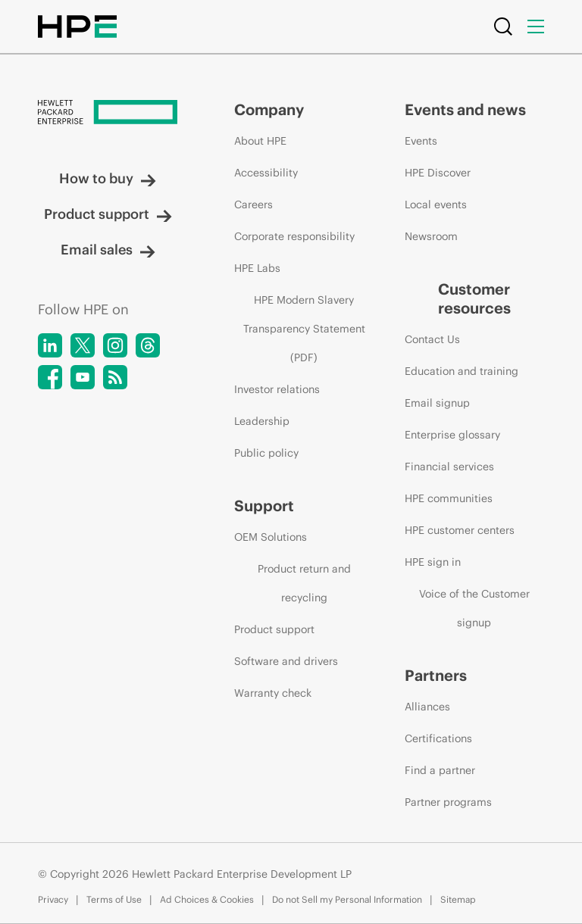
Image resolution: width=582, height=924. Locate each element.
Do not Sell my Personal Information (347, 899)
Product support (108, 214)
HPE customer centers (460, 530)
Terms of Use (114, 899)
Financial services (449, 467)
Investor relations (277, 389)
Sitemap (458, 899)
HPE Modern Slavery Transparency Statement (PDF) (304, 329)
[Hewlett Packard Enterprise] (108, 114)
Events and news (465, 109)
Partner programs (448, 802)
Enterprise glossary (452, 435)
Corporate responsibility (294, 236)
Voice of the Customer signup (474, 608)
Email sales (108, 250)
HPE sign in (433, 562)
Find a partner (440, 770)
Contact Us (432, 339)
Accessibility (266, 173)
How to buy (108, 178)
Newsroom (431, 236)
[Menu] (536, 27)
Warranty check (273, 693)
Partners (436, 675)
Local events (436, 204)
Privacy (53, 899)
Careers (253, 204)
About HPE (260, 141)
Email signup (437, 403)
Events (421, 141)
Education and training (462, 371)
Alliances (427, 707)
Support (264, 506)
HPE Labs (257, 268)
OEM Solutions (271, 537)
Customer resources (474, 298)
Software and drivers (286, 661)
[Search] (503, 27)
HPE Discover (438, 173)
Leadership (262, 421)
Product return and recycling (304, 583)
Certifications (438, 738)
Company (269, 109)
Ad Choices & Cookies (207, 899)
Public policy (266, 453)
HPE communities (449, 498)
